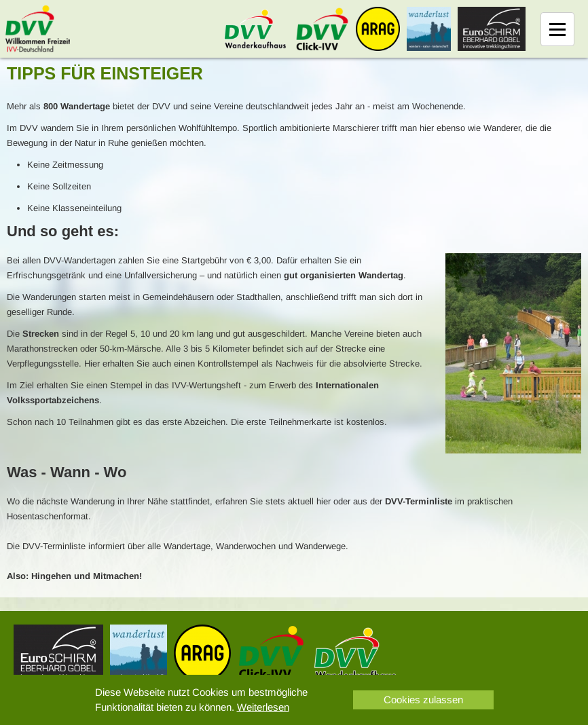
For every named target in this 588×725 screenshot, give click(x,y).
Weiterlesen (263, 707)
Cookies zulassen (423, 700)
